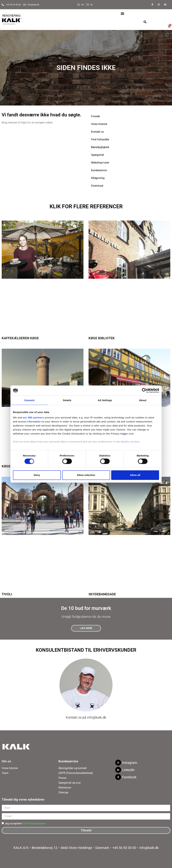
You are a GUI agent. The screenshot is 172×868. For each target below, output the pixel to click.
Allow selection (86, 475)
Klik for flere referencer (86, 206)
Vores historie (99, 124)
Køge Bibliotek (102, 338)
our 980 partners (33, 417)
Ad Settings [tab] (105, 400)
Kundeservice (99, 170)
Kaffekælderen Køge (20, 338)
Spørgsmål (98, 155)
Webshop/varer (100, 163)
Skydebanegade (102, 594)
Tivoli (7, 594)
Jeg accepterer (25, 823)
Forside (95, 116)
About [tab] (143, 400)
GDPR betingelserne (34, 823)
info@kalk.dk (97, 717)
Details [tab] (67, 400)
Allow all (135, 475)
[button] (123, 13)
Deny (37, 475)
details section (130, 441)
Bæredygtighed (100, 147)
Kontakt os (97, 132)
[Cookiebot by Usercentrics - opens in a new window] (144, 391)
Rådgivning (98, 178)
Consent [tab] (29, 400)
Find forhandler (100, 139)
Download (97, 186)
